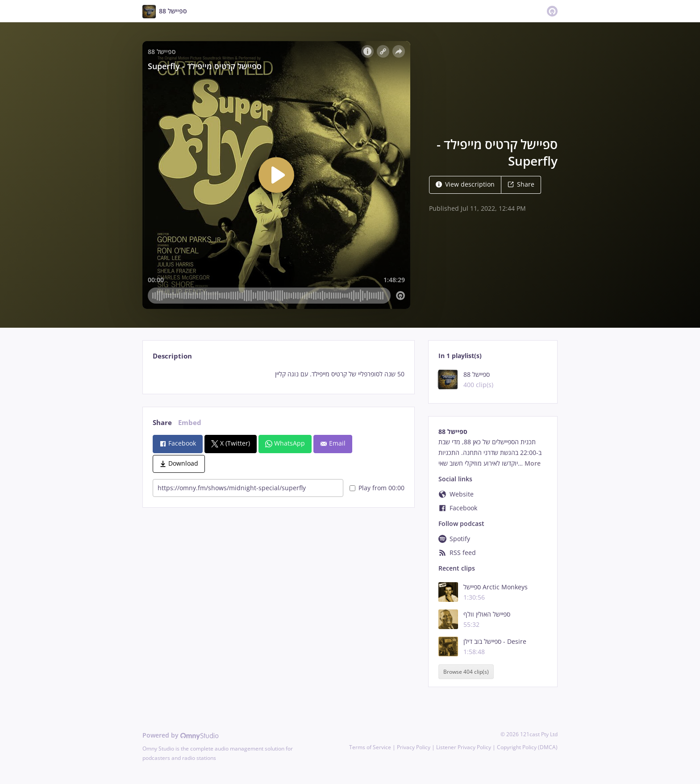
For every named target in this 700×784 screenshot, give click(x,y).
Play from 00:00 (377, 488)
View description (465, 184)
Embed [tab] (190, 423)
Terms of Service (370, 747)
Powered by (181, 735)
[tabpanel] (278, 374)
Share (521, 184)
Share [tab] (162, 423)
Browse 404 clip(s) (466, 672)
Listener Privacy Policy (464, 747)
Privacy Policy (414, 747)
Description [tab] (172, 356)
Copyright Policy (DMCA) (527, 747)
